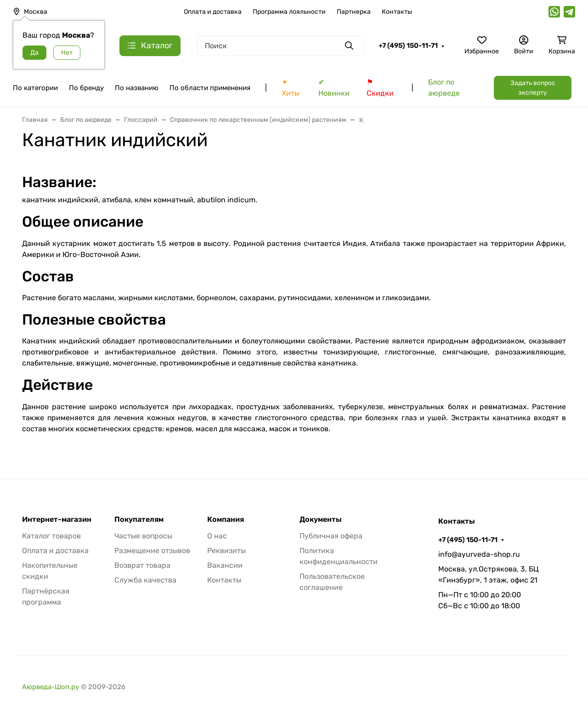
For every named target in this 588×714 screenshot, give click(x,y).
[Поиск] (280, 46)
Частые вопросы (143, 536)
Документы (321, 520)
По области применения (210, 88)
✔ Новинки (334, 88)
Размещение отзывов (152, 551)
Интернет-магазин (57, 520)
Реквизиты (226, 551)
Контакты (397, 12)
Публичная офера (331, 536)
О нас (217, 536)
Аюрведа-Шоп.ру (51, 687)
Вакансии (225, 565)
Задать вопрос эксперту (533, 88)
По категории (35, 88)
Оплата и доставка (213, 12)
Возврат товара (142, 565)
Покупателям (139, 520)
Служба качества (145, 580)
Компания (226, 520)
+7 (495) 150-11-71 (408, 46)
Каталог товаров (51, 536)
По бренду (86, 88)
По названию (137, 88)
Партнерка (354, 12)
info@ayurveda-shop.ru (479, 554)
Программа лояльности (289, 12)
